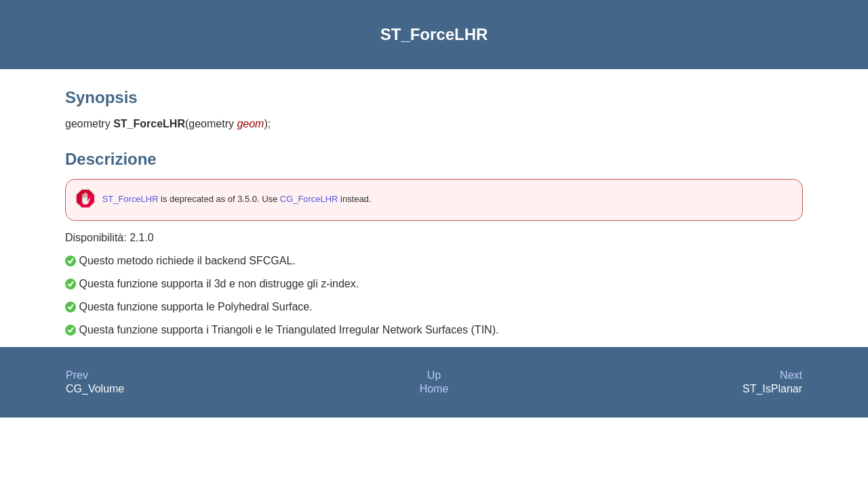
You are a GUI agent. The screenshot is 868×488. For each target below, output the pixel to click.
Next (791, 375)
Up (434, 375)
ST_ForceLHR (131, 199)
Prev (77, 375)
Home (434, 389)
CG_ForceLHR (309, 199)
